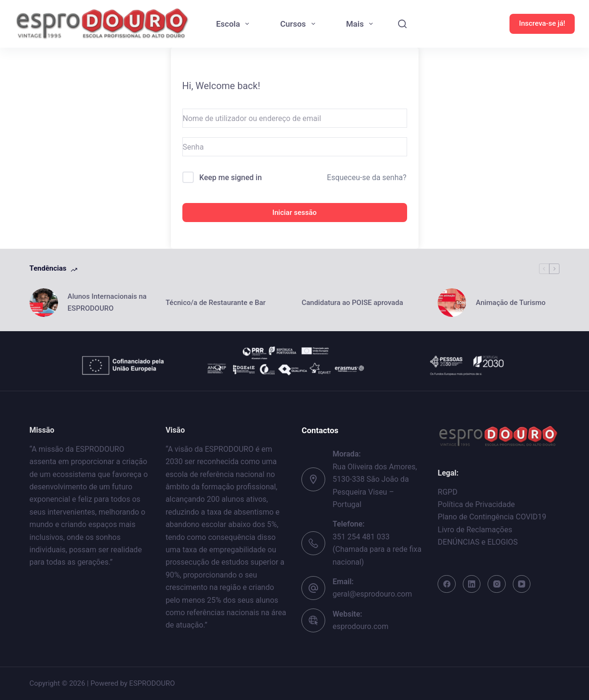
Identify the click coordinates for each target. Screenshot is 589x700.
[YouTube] (522, 584)
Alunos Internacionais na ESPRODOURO (107, 302)
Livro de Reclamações (475, 530)
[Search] (402, 24)
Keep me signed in (230, 178)
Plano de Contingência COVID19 (492, 517)
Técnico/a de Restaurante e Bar (217, 303)
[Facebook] (447, 584)
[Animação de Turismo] (452, 303)
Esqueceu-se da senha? (367, 178)
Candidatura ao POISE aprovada (352, 303)
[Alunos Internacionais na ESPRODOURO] (44, 303)
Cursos (299, 24)
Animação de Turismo (510, 303)
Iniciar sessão (294, 213)
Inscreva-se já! (542, 23)
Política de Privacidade (476, 504)
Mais (362, 24)
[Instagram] (497, 584)
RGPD (447, 492)
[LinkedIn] (472, 584)
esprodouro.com (360, 626)
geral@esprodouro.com (372, 594)
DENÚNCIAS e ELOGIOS (478, 542)
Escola (235, 24)
